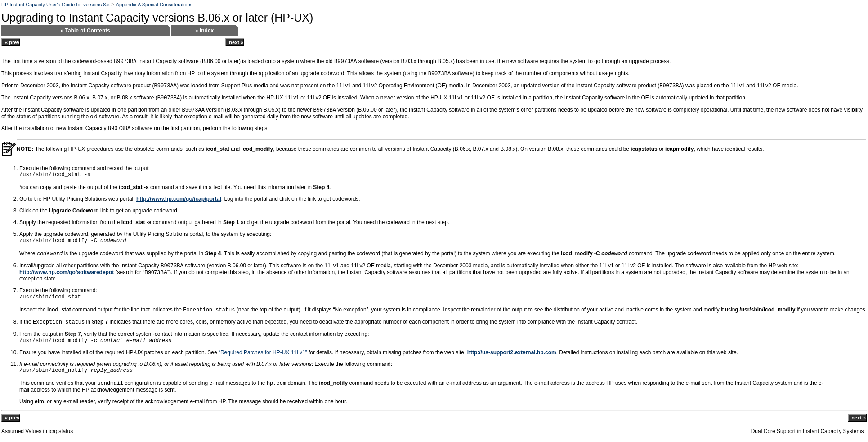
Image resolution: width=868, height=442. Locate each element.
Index (207, 31)
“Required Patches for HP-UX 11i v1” (263, 352)
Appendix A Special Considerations (154, 5)
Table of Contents (88, 31)
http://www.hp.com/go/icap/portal (179, 199)
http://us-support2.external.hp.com (512, 352)
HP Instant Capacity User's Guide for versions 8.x (56, 5)
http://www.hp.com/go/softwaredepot (67, 272)
